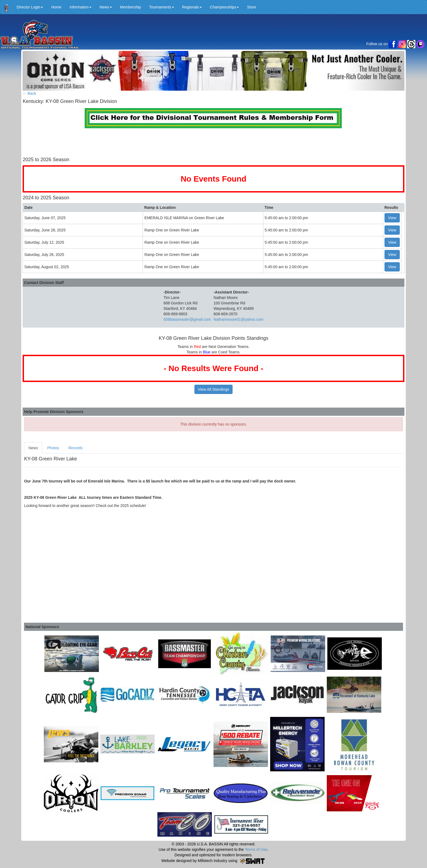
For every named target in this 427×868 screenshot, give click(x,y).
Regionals (192, 7)
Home (56, 7)
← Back (29, 93)
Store (251, 7)
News (106, 7)
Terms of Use (256, 849)
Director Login (30, 7)
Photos (53, 448)
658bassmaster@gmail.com (187, 319)
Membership (131, 7)
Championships (225, 7)
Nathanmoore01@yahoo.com (238, 319)
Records (75, 448)
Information (81, 7)
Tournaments (162, 7)
